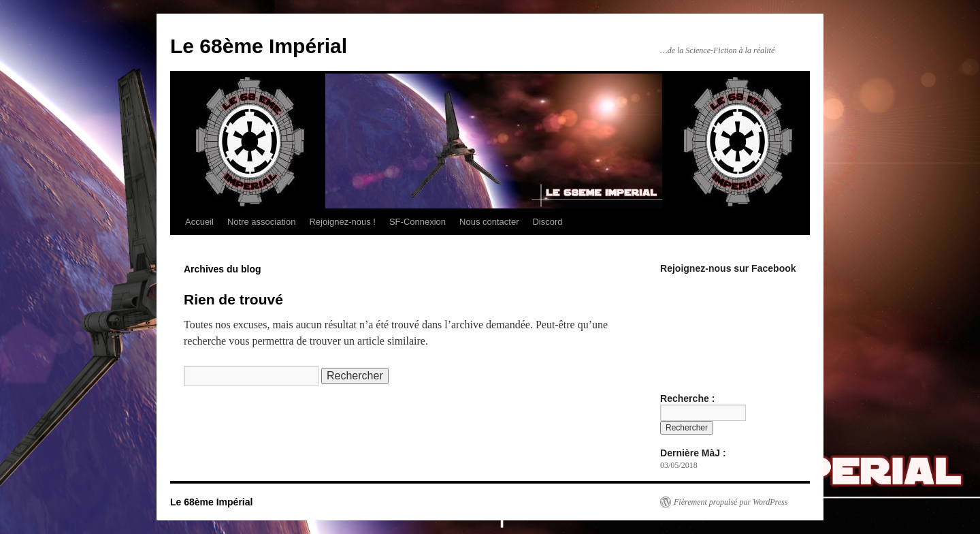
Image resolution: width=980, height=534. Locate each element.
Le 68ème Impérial (259, 46)
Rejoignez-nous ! (342, 222)
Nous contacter (489, 222)
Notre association (261, 222)
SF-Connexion (418, 222)
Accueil (199, 222)
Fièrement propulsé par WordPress (731, 502)
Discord (547, 222)
